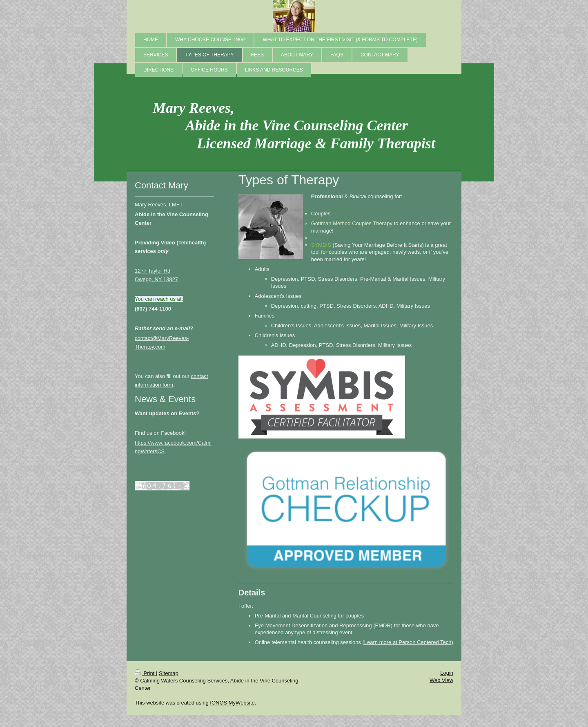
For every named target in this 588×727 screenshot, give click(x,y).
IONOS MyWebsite (232, 703)
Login (447, 673)
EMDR (383, 625)
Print (145, 673)
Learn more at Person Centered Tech (408, 642)
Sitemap (169, 673)
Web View (441, 680)
